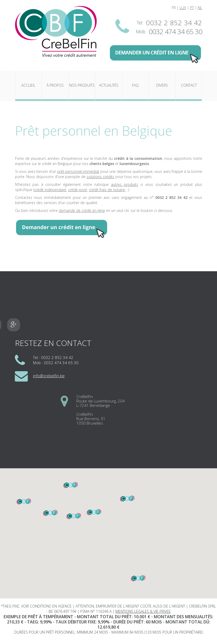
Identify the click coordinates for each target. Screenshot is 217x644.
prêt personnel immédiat (78, 171)
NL (200, 8)
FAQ (135, 85)
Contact (189, 85)
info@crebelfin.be (49, 376)
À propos (55, 85)
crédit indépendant (50, 190)
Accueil (28, 85)
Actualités (109, 85)
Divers (162, 85)
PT (192, 8)
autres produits (125, 184)
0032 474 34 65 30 (175, 31)
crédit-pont (78, 190)
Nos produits (82, 85)
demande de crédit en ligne (82, 210)
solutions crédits (100, 177)
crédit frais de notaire (107, 190)
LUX (183, 8)
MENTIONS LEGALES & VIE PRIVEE (143, 611)
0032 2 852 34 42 (174, 23)
